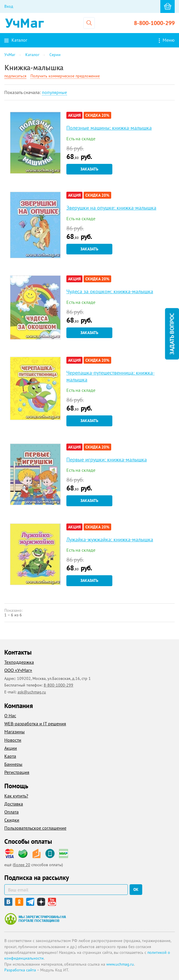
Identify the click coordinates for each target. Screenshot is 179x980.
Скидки (12, 820)
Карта (10, 756)
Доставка (14, 804)
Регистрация (17, 772)
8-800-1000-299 (154, 23)
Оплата (11, 812)
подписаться (15, 76)
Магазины (15, 732)
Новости (13, 740)
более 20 (22, 865)
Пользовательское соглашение (35, 828)
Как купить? (16, 796)
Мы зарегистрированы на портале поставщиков (35, 919)
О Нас (10, 716)
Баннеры (13, 764)
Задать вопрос (172, 334)
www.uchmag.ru (120, 964)
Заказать (89, 169)
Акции (11, 748)
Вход (9, 6)
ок (136, 889)
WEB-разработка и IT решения (35, 724)
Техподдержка (19, 662)
